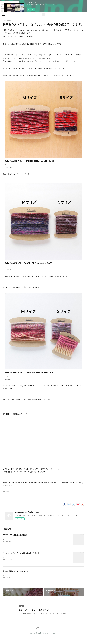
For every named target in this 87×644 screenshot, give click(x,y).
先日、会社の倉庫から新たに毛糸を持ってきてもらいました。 (22, 564)
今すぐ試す (31, 9)
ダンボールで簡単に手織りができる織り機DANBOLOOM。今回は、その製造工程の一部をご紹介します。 (35, 546)
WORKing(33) (6, 498)
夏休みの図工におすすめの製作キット (16, 578)
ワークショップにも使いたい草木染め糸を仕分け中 (21, 560)
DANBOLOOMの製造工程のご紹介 (15, 542)
